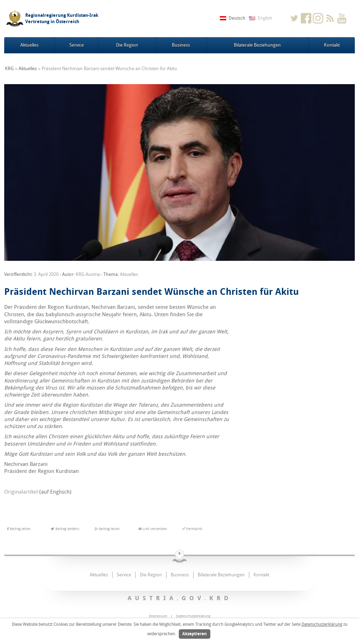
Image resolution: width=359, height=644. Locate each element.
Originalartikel (21, 492)
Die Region (127, 45)
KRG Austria (88, 274)
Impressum (158, 616)
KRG (9, 69)
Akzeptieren (195, 634)
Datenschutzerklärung (322, 624)
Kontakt (332, 45)
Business (181, 45)
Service (77, 45)
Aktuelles (29, 45)
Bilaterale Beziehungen (257, 45)
